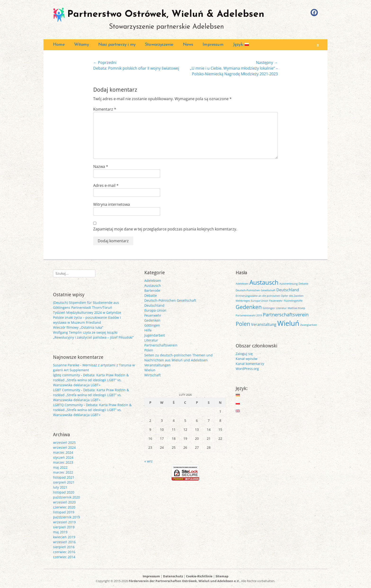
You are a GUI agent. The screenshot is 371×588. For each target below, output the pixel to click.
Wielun (150, 370)
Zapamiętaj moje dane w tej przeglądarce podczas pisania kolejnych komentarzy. (165, 229)
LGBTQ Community (68, 405)
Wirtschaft (152, 375)
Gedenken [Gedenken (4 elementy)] (249, 307)
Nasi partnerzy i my (117, 45)
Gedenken (152, 320)
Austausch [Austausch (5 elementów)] (264, 282)
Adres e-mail (106, 185)
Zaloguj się (244, 354)
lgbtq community (66, 375)
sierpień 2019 (64, 527)
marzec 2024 (63, 452)
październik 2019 (66, 517)
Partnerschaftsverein (161, 345)
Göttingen (152, 325)
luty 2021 (60, 487)
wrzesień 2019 (64, 522)
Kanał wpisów (247, 359)
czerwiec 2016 (64, 552)
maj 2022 (60, 467)
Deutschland (154, 305)
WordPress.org (247, 369)
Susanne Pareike (66, 365)
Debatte (151, 295)
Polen (149, 350)
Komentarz (105, 109)
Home (59, 45)
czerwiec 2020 (64, 507)
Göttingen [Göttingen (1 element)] (269, 308)
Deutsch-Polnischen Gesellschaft (170, 300)
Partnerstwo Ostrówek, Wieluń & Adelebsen (166, 14)
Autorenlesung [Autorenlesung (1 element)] (289, 284)
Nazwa (101, 166)
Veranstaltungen (157, 365)
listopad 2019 (64, 512)
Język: (241, 45)
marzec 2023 (63, 462)
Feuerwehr (153, 315)
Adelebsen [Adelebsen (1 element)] (242, 284)
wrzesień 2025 (64, 442)
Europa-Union (155, 310)
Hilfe (148, 330)
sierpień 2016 (64, 547)
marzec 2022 (63, 472)
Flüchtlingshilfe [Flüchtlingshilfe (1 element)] (293, 301)
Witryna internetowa (112, 204)
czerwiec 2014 (64, 557)
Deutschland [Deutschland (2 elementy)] (288, 290)
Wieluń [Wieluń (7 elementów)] (288, 323)
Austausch (153, 285)
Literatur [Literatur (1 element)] (281, 308)
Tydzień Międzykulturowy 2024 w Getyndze (87, 312)
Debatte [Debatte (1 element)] (303, 284)
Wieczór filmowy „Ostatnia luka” (78, 327)
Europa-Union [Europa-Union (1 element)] (260, 301)
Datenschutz (173, 576)
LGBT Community (67, 390)
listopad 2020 (64, 492)
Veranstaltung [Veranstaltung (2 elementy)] (264, 324)
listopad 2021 (64, 477)
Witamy (81, 45)
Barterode (152, 290)
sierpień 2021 (64, 482)
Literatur (151, 340)
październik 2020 (66, 497)
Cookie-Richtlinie (199, 576)
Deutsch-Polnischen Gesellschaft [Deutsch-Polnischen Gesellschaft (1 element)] (256, 290)
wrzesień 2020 (64, 502)
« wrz (148, 461)
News (188, 45)
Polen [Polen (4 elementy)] (243, 324)
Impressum (213, 45)
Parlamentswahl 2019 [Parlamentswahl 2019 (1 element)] (249, 315)
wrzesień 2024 (64, 447)
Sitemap (222, 576)
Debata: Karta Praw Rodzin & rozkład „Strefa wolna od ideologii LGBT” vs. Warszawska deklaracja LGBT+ (91, 380)
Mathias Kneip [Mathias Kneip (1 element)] (296, 308)
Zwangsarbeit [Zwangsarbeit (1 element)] (309, 325)
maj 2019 (60, 532)
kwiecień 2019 (64, 537)
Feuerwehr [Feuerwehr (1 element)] (276, 301)
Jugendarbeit (155, 335)
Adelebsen (153, 281)
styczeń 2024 (63, 457)
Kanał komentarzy (250, 364)
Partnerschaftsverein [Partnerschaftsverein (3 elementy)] (286, 315)
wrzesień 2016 (64, 542)
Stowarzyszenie (159, 45)
